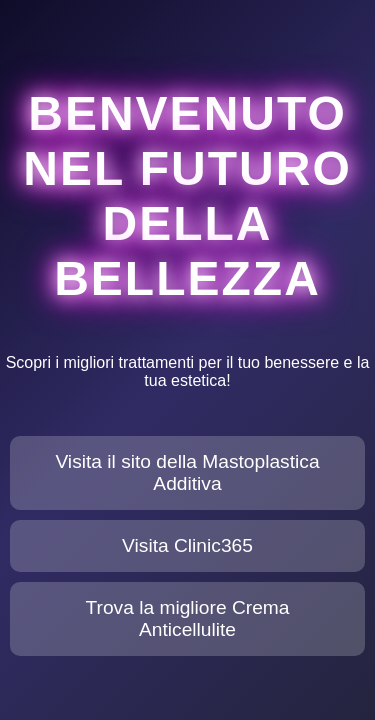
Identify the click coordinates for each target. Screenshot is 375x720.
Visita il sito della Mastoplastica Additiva (187, 472)
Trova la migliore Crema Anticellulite (187, 618)
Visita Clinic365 (187, 545)
